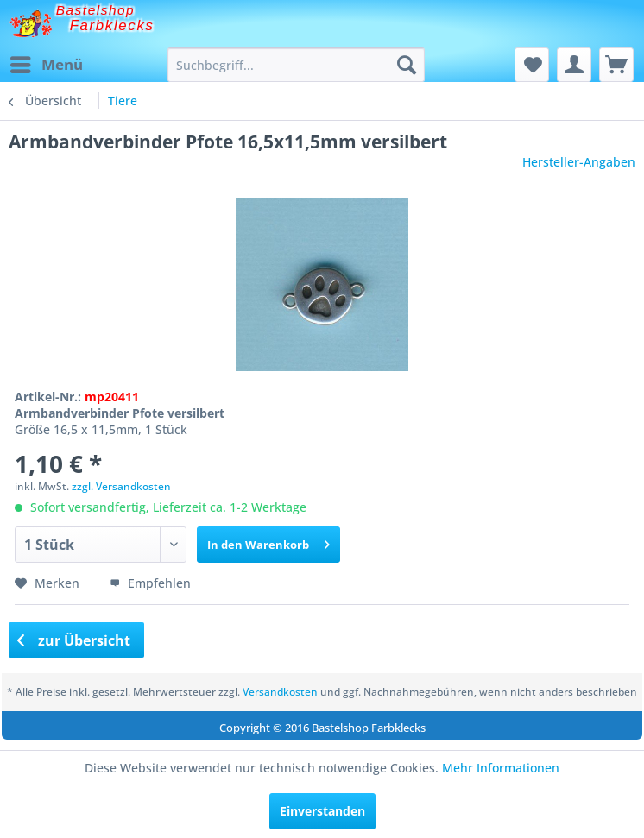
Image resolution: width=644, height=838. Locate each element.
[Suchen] (407, 65)
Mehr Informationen (501, 768)
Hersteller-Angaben (579, 162)
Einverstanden (322, 811)
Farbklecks (112, 25)
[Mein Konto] (574, 65)
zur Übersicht (74, 640)
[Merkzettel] (532, 65)
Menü (47, 63)
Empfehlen (150, 583)
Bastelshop (96, 10)
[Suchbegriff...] (296, 65)
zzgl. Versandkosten (121, 486)
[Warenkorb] (616, 65)
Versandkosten (280, 692)
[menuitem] (46, 65)
